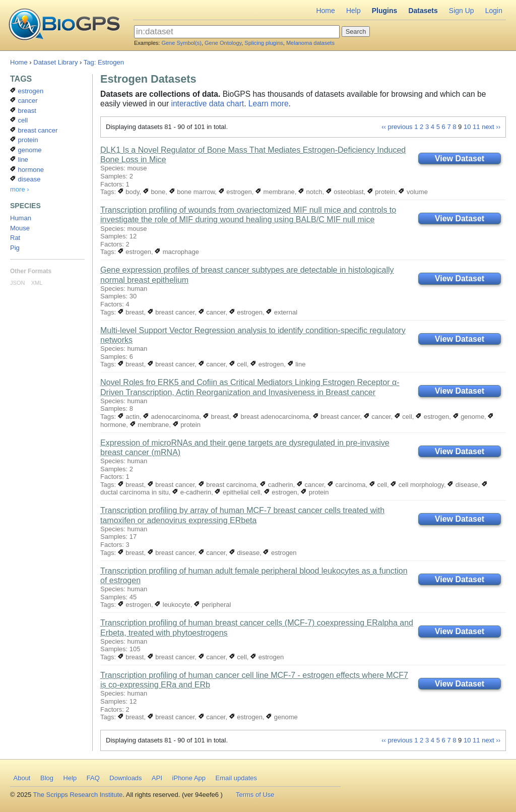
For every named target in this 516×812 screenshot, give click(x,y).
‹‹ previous (397, 127)
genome (469, 417)
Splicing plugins (264, 43)
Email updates (236, 778)
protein (381, 192)
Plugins (385, 11)
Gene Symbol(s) (181, 43)
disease (463, 485)
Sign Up (462, 11)
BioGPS (64, 25)
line (297, 364)
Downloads (125, 778)
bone (154, 192)
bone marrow (192, 192)
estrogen (235, 192)
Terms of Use (255, 795)
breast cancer (171, 312)
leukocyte (173, 605)
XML (37, 283)
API (157, 778)
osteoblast (345, 192)
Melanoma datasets (310, 43)
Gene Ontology (223, 43)
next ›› (491, 127)
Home (325, 11)
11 (476, 127)
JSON (17, 283)
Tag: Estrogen (104, 62)
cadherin (276, 485)
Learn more (269, 104)
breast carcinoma (228, 485)
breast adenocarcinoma (271, 417)
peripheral (212, 605)
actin (129, 417)
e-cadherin (192, 492)
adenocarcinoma (171, 417)
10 (467, 127)
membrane (275, 192)
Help (353, 11)
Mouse (20, 228)
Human (21, 218)
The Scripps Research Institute (78, 795)
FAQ (93, 778)
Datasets (423, 11)
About (22, 778)
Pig (15, 248)
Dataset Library (55, 62)
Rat (15, 238)
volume (413, 192)
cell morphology (417, 485)
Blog (47, 778)
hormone (27, 170)
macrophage (177, 252)
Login (494, 11)
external (282, 312)
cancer (212, 312)
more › (20, 189)
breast (131, 312)
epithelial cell (237, 492)
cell (238, 364)
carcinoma (347, 485)
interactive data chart (207, 104)
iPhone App (189, 778)
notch (310, 192)
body (129, 192)
